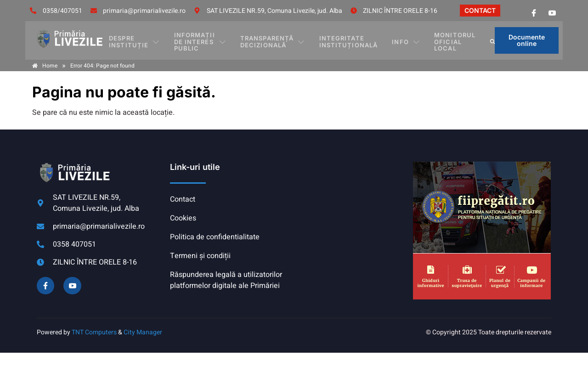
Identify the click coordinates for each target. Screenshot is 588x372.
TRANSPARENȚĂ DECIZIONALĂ (279, 40)
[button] (486, 40)
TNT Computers (94, 332)
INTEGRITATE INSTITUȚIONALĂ (349, 40)
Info (400, 40)
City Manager (143, 332)
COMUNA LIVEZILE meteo (351, 196)
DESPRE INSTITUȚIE (140, 40)
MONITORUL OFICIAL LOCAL (444, 40)
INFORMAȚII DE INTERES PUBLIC (206, 40)
